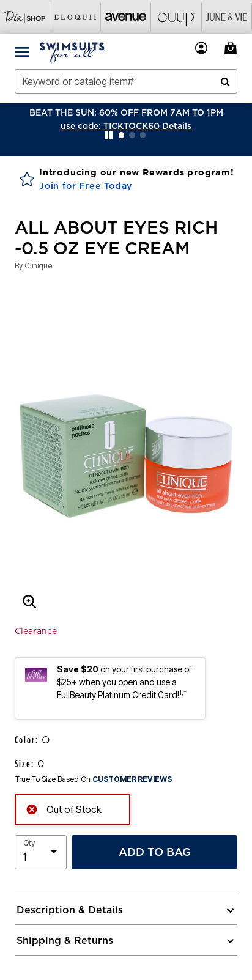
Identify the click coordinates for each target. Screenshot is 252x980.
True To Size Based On (94, 779)
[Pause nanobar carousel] (109, 135)
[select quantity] (41, 852)
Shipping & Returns (65, 940)
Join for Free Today (86, 186)
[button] (126, 126)
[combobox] (126, 81)
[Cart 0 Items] (232, 48)
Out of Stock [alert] (64, 808)
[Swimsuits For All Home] (72, 51)
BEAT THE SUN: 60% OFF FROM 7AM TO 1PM (126, 112)
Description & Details (70, 910)
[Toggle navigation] (22, 51)
